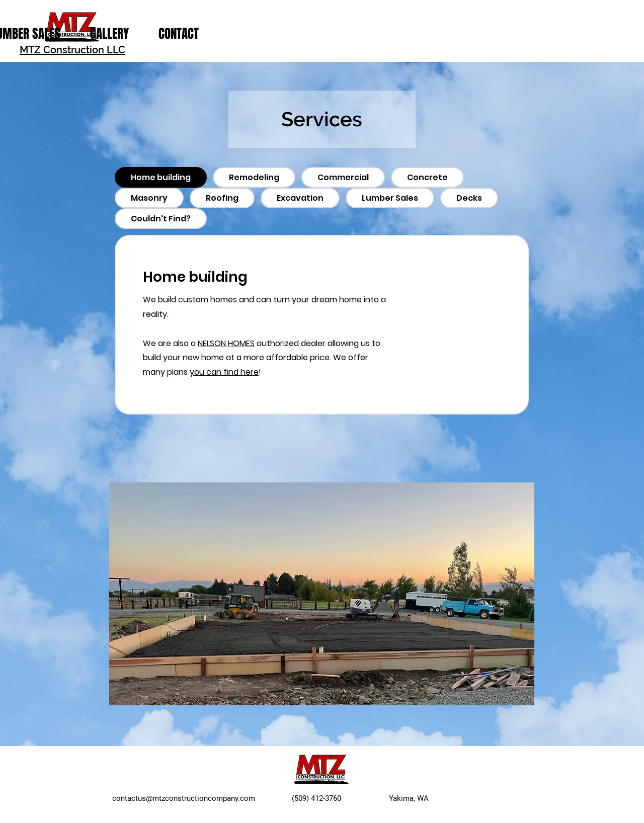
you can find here (224, 372)
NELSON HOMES (226, 343)
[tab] (161, 177)
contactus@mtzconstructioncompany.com (184, 798)
